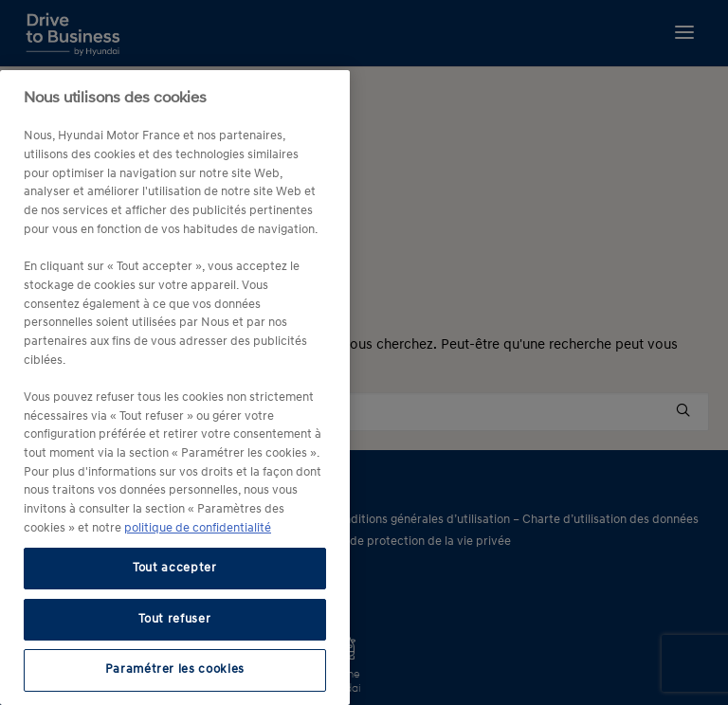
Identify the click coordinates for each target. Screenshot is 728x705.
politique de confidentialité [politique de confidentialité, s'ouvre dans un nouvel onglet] (198, 528)
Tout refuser (174, 619)
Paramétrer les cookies (175, 669)
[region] (175, 388)
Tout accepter (175, 568)
